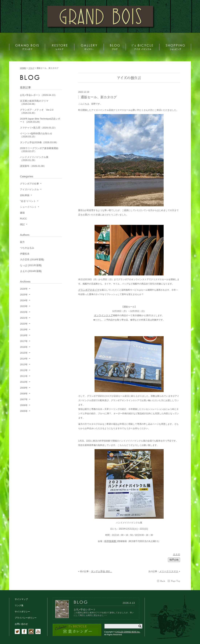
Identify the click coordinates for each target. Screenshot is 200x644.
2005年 (24, 411)
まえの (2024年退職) (31, 271)
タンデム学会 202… (101, 571)
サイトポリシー (22, 612)
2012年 (24, 370)
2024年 (24, 300)
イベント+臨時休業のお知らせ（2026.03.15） (36, 135)
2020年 (24, 324)
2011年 (24, 376)
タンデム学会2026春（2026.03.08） (39, 142)
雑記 (22, 224)
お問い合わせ (21, 624)
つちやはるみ (27, 248)
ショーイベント (28, 207)
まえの (176, 554)
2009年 (24, 388)
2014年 (24, 359)
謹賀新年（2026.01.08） (33, 166)
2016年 (24, 347)
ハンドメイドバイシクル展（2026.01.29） (34, 159)
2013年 (24, 364)
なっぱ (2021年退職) (31, 265)
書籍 (22, 213)
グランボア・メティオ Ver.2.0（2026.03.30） (37, 111)
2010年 (24, 382)
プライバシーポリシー (26, 618)
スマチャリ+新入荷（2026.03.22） (38, 128)
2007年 (24, 399)
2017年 (24, 341)
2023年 (24, 306)
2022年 (24, 312)
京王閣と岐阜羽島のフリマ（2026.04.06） (34, 102)
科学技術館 (111, 541)
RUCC (23, 219)
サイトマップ (21, 599)
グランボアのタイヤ (89, 290)
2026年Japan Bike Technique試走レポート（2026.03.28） (40, 120)
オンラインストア (103, 315)
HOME (23, 68)
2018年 (24, 335)
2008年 (24, 394)
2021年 (24, 318)
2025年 (24, 295)
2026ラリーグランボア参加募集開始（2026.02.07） (39, 150)
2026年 (24, 289)
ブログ (31, 68)
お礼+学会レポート (85, 609)
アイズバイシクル (29, 189)
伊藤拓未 (25, 254)
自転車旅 (25, 195)
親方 (22, 242)
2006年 (24, 405)
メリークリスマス (169, 571)
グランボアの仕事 (29, 184)
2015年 (24, 353)
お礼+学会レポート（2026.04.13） (38, 95)
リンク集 (19, 605)
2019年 (24, 330)
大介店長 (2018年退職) (32, 260)
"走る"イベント (28, 201)
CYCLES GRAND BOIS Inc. (128, 632)
